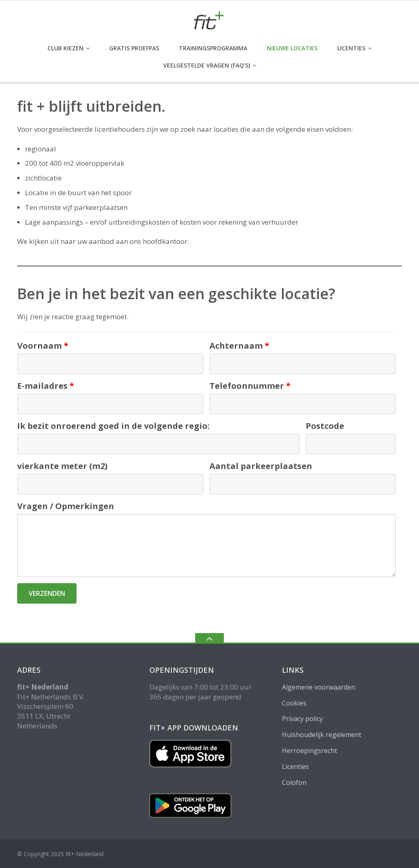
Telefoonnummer (250, 386)
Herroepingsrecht (310, 751)
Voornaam (43, 346)
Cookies (294, 703)
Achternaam (239, 346)
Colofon (294, 782)
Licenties (351, 48)
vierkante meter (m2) (62, 466)
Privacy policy (302, 719)
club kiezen (65, 48)
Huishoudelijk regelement (322, 735)
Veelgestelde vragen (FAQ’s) (207, 65)
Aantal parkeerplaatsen (261, 466)
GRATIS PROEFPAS (134, 48)
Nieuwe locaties (292, 48)
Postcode (325, 426)
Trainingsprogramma (213, 48)
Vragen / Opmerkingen (66, 506)
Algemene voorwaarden (319, 687)
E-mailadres (46, 386)
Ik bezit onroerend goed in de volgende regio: (113, 426)
